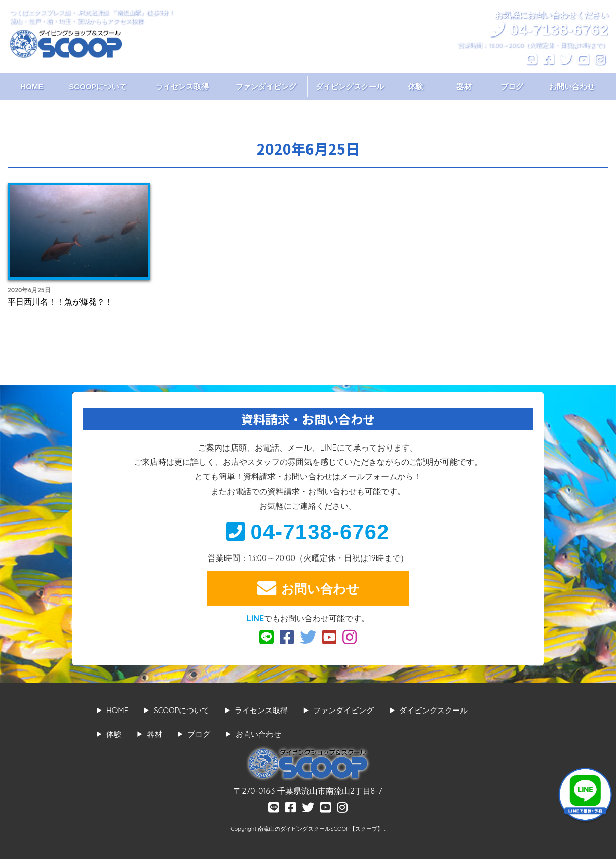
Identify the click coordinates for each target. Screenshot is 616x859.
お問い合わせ (572, 86)
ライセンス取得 (182, 86)
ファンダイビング (266, 86)
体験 (416, 86)
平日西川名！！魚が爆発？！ (60, 302)
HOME (32, 86)
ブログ (512, 86)
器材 (464, 86)
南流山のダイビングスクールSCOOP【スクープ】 (321, 829)
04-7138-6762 (308, 532)
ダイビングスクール (350, 86)
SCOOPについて (98, 86)
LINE (255, 618)
